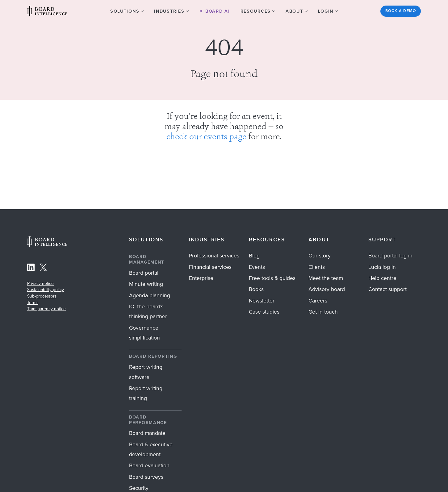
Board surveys (146, 477)
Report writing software (146, 372)
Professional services (214, 256)
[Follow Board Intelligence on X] (43, 269)
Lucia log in (382, 267)
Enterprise (201, 278)
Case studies (264, 312)
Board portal (144, 273)
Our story (320, 256)
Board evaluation (149, 465)
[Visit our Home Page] (47, 11)
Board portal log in (390, 256)
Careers (318, 301)
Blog (254, 256)
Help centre (382, 278)
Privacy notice (40, 283)
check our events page (206, 137)
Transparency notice (46, 309)
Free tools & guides (272, 278)
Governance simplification (144, 333)
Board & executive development (151, 449)
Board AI (217, 11)
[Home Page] (47, 245)
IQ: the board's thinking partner (148, 311)
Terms (33, 302)
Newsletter (262, 301)
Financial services (210, 267)
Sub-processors (42, 296)
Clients (317, 267)
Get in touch (323, 312)
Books (256, 289)
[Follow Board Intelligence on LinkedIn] (31, 269)
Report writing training (146, 393)
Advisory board (327, 289)
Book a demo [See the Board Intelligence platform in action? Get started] (401, 11)
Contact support (387, 289)
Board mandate (147, 433)
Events (257, 267)
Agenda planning (150, 295)
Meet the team (326, 278)
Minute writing (146, 284)
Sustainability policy (46, 290)
